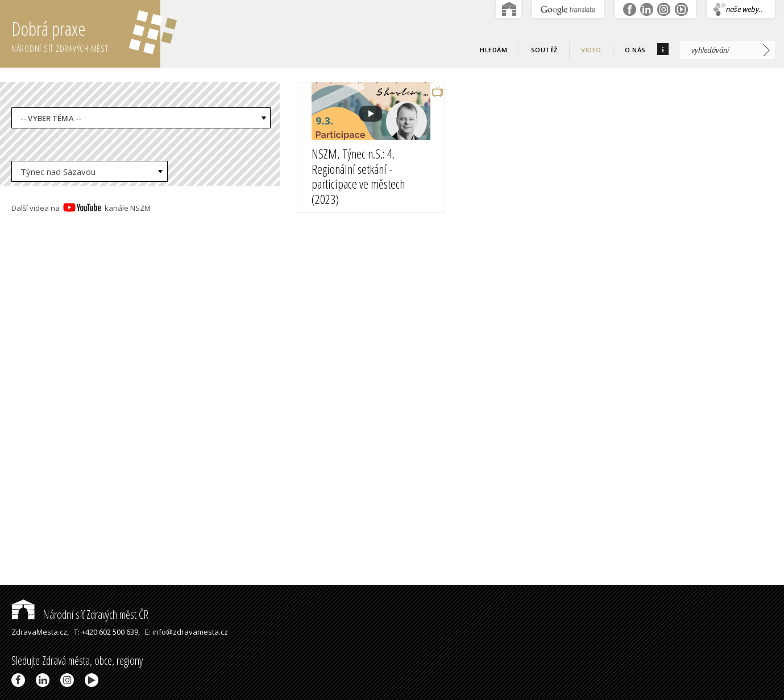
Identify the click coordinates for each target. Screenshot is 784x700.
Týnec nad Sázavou (58, 172)
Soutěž (544, 50)
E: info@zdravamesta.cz (186, 632)
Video (591, 50)
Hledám (493, 50)
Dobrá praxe (86, 34)
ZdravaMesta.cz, (40, 632)
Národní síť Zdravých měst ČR (80, 614)
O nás (635, 50)
